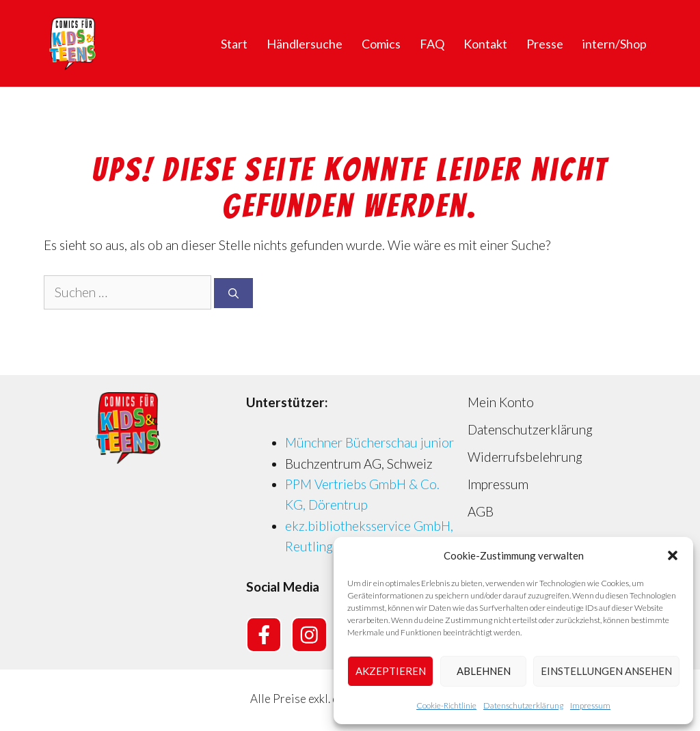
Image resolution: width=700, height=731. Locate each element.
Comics (381, 44)
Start (234, 44)
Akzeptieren (391, 671)
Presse (545, 44)
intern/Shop (615, 44)
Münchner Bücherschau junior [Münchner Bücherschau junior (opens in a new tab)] (369, 442)
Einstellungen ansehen (606, 671)
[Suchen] (233, 293)
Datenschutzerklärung (523, 705)
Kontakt (485, 44)
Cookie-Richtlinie (446, 705)
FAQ (432, 44)
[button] (673, 555)
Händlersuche (305, 44)
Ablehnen (484, 671)
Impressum (590, 705)
